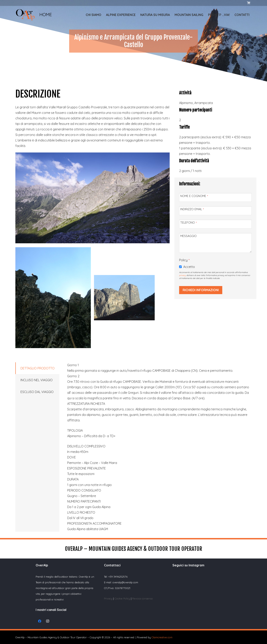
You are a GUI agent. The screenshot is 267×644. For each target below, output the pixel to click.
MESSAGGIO (188, 236)
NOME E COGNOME (194, 196)
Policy (184, 260)
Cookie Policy (123, 598)
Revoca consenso (143, 598)
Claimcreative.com (162, 637)
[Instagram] (47, 621)
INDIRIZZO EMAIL (192, 209)
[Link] (25, 15)
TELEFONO (188, 223)
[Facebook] (40, 621)
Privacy (108, 598)
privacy (182, 275)
